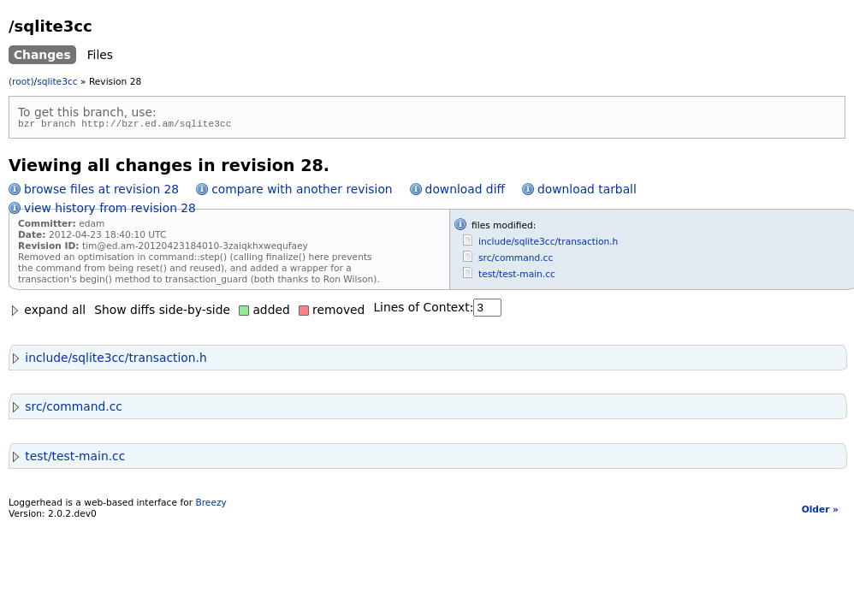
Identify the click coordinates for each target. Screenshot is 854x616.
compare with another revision (302, 192)
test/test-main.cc (517, 277)
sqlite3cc (57, 82)
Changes (42, 55)
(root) (21, 82)
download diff (465, 192)
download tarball (587, 192)
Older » (820, 512)
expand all (47, 312)
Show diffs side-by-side (162, 312)
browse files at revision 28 (101, 192)
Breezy (211, 505)
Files (100, 55)
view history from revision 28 (110, 210)
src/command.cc (516, 261)
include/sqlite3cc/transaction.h (548, 244)
